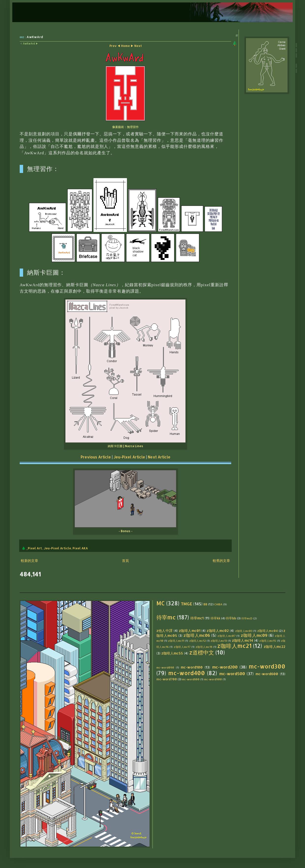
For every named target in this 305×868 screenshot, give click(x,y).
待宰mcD (247, 618)
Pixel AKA (80, 548)
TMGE (187, 604)
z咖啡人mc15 (268, 641)
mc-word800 (191, 679)
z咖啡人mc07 (226, 636)
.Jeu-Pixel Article (57, 548)
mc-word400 (187, 673)
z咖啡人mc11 (176, 641)
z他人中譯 (165, 631)
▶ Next (136, 46)
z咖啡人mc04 (267, 631)
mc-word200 (225, 667)
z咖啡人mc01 (190, 631)
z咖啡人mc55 (172, 653)
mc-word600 (267, 674)
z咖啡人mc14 (243, 640)
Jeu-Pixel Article (129, 457)
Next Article (159, 457)
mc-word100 (192, 667)
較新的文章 (30, 561)
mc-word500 (232, 674)
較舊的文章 (221, 561)
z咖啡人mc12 (198, 641)
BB (205, 604)
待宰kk (215, 618)
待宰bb (231, 618)
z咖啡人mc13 (219, 641)
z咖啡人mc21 (234, 646)
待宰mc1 (197, 618)
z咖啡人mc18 (204, 647)
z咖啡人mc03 (244, 631)
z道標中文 (202, 652)
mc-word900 (213, 679)
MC (161, 603)
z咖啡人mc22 (274, 647)
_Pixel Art (34, 548)
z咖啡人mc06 (197, 635)
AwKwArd (29, 43)
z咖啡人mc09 (254, 635)
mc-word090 (165, 667)
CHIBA (218, 604)
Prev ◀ (115, 46)
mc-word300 (267, 666)
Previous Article (96, 457)
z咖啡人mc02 (218, 631)
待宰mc (166, 617)
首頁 (125, 561)
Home (125, 46)
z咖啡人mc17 (182, 647)
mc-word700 (167, 679)
